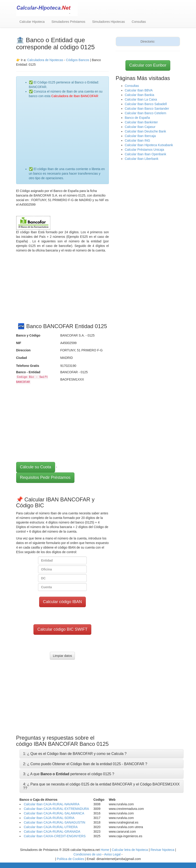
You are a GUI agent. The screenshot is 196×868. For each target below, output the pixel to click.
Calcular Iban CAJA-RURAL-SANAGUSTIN (55, 822)
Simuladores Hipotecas (109, 22)
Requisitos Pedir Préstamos (45, 477)
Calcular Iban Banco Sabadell (146, 104)
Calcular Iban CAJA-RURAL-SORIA (49, 818)
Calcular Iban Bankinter (141, 122)
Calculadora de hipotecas (45, 60)
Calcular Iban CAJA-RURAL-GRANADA (52, 832)
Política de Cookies (71, 859)
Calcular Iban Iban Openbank (145, 154)
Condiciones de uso (88, 854)
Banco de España (137, 118)
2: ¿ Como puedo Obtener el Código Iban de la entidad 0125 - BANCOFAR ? (85, 764)
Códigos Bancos (78, 60)
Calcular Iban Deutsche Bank (145, 131)
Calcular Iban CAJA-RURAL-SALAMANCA (54, 813)
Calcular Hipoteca (32, 22)
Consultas (139, 22)
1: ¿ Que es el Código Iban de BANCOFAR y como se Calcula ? (75, 754)
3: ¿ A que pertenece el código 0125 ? (69, 774)
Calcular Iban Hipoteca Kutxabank (149, 145)
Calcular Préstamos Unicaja (144, 150)
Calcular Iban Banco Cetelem (145, 113)
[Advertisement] (67, 130)
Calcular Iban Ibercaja (140, 136)
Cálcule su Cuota (36, 467)
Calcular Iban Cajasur (140, 127)
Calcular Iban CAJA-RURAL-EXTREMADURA (56, 809)
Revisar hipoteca (162, 850)
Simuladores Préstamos (68, 22)
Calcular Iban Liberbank (142, 159)
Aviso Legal (112, 854)
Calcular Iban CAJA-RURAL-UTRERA (51, 827)
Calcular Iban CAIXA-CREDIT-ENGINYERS (55, 836)
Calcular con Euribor (148, 65)
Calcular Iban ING (137, 140)
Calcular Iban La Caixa (141, 99)
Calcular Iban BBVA (139, 90)
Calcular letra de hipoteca (130, 850)
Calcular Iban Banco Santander (147, 109)
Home (105, 850)
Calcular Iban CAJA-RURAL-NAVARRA (52, 804)
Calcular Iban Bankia (139, 95)
